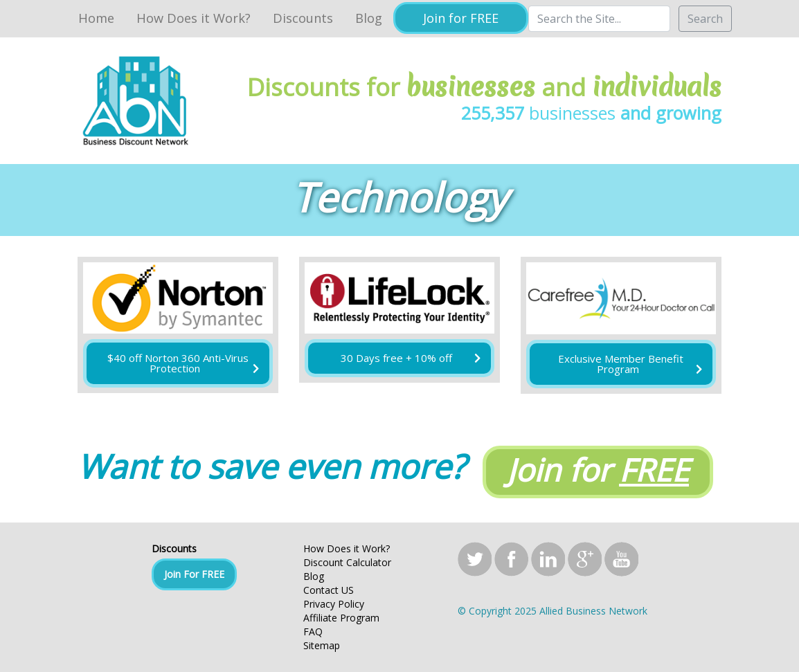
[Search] (599, 19)
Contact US (329, 590)
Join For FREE (194, 574)
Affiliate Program (341, 618)
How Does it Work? (194, 18)
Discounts (303, 18)
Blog (369, 18)
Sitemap (322, 645)
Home (96, 18)
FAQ (313, 632)
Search (705, 19)
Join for (598, 470)
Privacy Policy (334, 604)
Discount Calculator (347, 562)
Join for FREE (461, 18)
